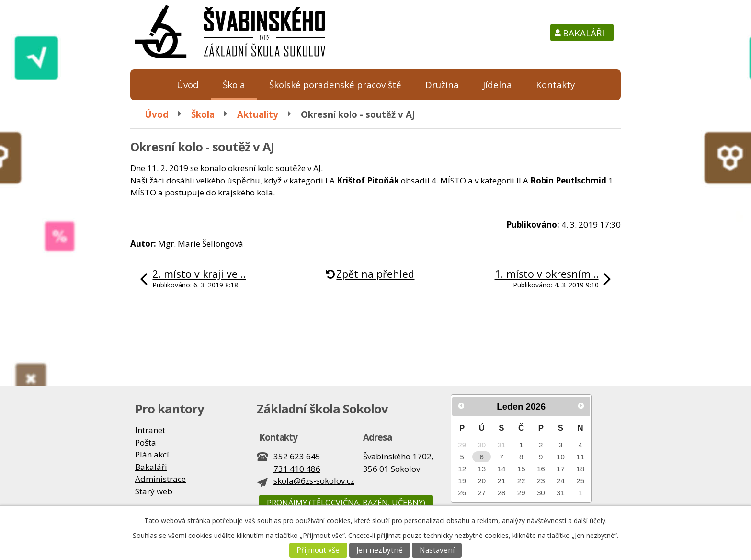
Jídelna (497, 85)
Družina (442, 85)
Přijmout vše (318, 550)
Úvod (188, 85)
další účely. (590, 520)
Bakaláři (584, 33)
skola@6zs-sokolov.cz (314, 481)
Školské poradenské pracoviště (335, 85)
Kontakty (555, 85)
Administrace (160, 479)
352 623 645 (297, 456)
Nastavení (437, 550)
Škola (234, 85)
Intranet (150, 430)
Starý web (154, 491)
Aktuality (258, 114)
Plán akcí (152, 454)
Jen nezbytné (380, 550)
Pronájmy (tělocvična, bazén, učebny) (346, 503)
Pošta (146, 442)
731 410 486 (297, 469)
